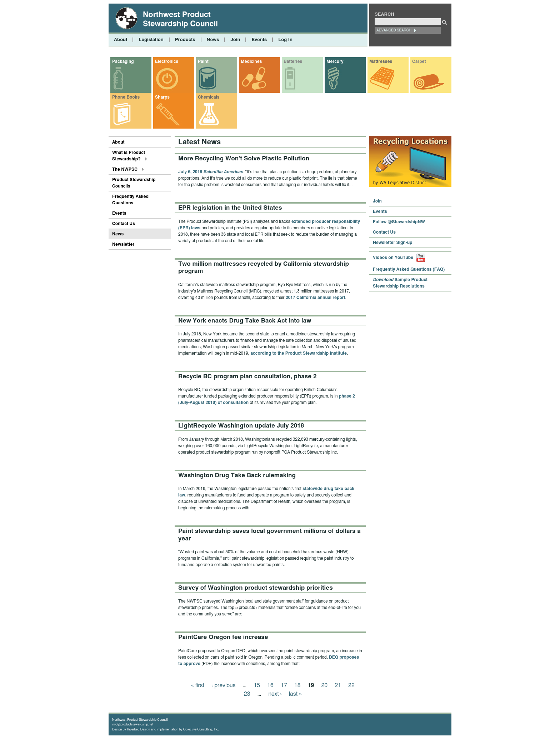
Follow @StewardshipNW (399, 222)
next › (275, 694)
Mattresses (381, 61)
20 (324, 685)
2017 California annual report (316, 298)
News (213, 40)
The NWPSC (125, 169)
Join (235, 40)
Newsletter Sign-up (393, 243)
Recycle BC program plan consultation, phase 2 (247, 376)
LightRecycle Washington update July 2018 (241, 426)
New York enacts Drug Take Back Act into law (245, 321)
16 (270, 685)
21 (338, 685)
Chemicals (209, 97)
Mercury (335, 61)
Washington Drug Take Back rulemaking (237, 475)
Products (185, 40)
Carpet (419, 61)
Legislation (151, 40)
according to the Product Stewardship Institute (299, 353)
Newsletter (123, 244)
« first (198, 685)
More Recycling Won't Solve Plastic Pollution (244, 158)
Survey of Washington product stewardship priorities (256, 588)
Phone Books (126, 97)
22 (351, 685)
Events (259, 40)
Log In (285, 40)
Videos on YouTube (399, 258)
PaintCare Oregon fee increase (223, 637)
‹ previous (223, 685)
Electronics (167, 61)
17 (284, 685)
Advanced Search (394, 30)
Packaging (123, 61)
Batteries (293, 61)
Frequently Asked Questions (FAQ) (409, 269)
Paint (203, 61)
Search (384, 14)
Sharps (162, 97)
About (121, 40)
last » (295, 694)
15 (257, 685)
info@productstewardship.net (133, 725)
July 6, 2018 (211, 172)
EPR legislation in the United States (230, 208)
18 (297, 685)
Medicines (251, 61)
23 (247, 694)
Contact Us (124, 224)
